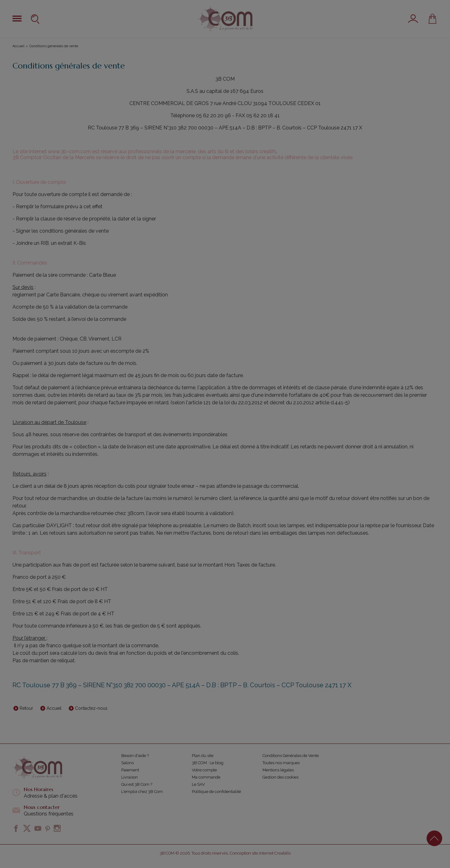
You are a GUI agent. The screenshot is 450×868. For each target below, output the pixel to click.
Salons (127, 763)
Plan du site (203, 756)
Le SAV (198, 784)
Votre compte (204, 770)
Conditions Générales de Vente (291, 756)
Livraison (130, 777)
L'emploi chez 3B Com (142, 792)
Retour (26, 708)
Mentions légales (278, 770)
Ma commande (206, 777)
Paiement (130, 770)
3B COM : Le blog (208, 763)
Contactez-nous (91, 708)
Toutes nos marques (281, 763)
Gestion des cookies (280, 777)
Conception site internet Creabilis (260, 853)
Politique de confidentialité (216, 792)
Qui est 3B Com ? (137, 784)
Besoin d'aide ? (135, 756)
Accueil (18, 46)
